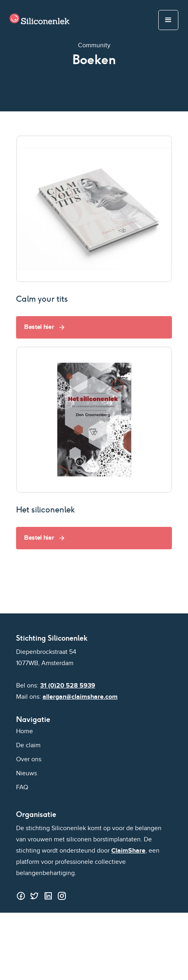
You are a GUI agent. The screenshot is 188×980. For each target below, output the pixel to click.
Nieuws (27, 773)
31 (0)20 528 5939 (68, 686)
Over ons (29, 759)
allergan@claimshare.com (80, 697)
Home (25, 731)
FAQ (22, 787)
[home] (38, 20)
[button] (168, 20)
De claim (28, 745)
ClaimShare (128, 851)
